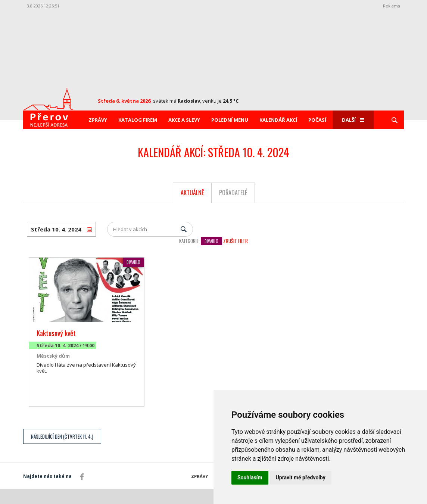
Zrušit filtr (236, 241)
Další (353, 120)
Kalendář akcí (278, 120)
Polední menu (230, 120)
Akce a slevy (184, 120)
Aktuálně (192, 193)
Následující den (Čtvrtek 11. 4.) (62, 436)
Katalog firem (138, 120)
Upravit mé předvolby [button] (301, 477)
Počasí (317, 120)
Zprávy (98, 120)
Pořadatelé (233, 193)
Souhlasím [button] (250, 477)
